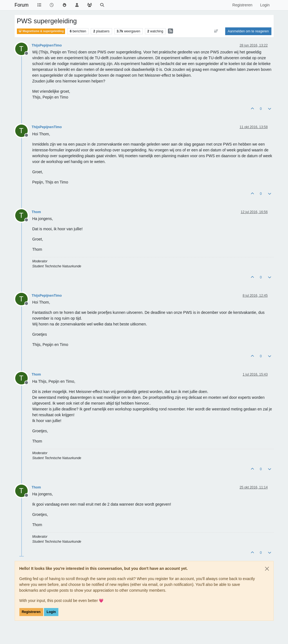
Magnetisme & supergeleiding (41, 31)
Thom (36, 212)
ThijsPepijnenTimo (47, 45)
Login (51, 612)
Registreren (31, 612)
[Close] (267, 569)
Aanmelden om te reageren (248, 31)
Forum (22, 5)
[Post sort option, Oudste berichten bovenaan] (216, 31)
